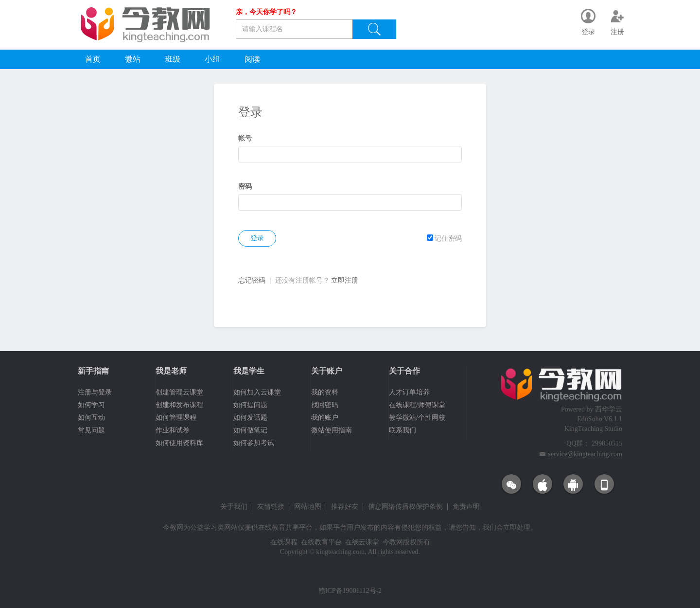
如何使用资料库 (179, 443)
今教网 (173, 528)
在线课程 (284, 542)
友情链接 (271, 507)
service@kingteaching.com (585, 454)
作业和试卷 (173, 430)
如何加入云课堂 (257, 392)
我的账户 (325, 418)
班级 (173, 59)
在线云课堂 (362, 542)
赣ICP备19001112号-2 (350, 591)
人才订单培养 (409, 392)
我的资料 (325, 392)
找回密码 (325, 405)
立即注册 (345, 280)
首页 (93, 59)
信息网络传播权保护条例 (405, 507)
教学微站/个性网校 (417, 418)
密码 (245, 187)
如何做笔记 (250, 430)
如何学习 (91, 405)
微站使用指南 (332, 430)
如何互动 (91, 418)
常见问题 (91, 430)
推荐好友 (345, 507)
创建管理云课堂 (179, 392)
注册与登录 (95, 392)
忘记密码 (252, 280)
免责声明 (466, 507)
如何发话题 (250, 418)
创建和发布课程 (179, 405)
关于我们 (234, 507)
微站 (133, 59)
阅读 (252, 59)
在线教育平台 (321, 542)
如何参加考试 (254, 443)
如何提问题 (250, 405)
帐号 (245, 138)
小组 (212, 59)
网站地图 (308, 507)
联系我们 (402, 430)
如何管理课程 (176, 418)
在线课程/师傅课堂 (417, 405)
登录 (257, 238)
